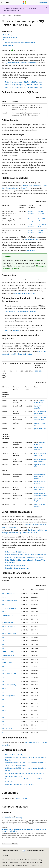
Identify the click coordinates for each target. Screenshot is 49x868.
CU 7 (4, 703)
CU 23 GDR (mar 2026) (10, 601)
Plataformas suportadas (10, 37)
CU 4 (4, 714)
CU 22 (4, 612)
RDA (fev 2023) (7, 729)
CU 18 (4, 641)
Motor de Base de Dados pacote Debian (40, 476)
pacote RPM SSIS (40, 429)
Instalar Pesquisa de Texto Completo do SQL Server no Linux (26, 555)
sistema (38, 261)
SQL (10, 16)
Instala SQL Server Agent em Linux (17, 568)
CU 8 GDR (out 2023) (9, 696)
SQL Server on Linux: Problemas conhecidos (20, 63)
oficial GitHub (31, 250)
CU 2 (4, 721)
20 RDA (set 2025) (8, 623)
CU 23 (4, 604)
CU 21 (4, 619)
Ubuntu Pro (24, 188)
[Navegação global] (2, 3)
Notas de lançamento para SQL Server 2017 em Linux (24, 82)
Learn (4, 16)
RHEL (7, 331)
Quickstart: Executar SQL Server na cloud (20, 784)
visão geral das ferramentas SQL (24, 293)
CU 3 (4, 718)
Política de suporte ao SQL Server (13, 35)
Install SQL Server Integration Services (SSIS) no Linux (24, 557)
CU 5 (4, 710)
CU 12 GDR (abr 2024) (9, 674)
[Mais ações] (46, 16)
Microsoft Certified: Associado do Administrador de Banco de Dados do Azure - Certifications (24, 830)
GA (3, 732)
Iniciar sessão (43, 3)
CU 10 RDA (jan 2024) (9, 685)
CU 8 (4, 699)
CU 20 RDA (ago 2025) (9, 626)
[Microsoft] (25, 3)
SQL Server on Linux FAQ (14, 755)
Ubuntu (15, 331)
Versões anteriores (31, 860)
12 (3, 677)
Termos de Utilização (8, 865)
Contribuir (4, 863)
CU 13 (4, 670)
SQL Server (18, 16)
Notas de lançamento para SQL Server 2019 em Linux (24, 85)
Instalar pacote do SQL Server (16, 552)
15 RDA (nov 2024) (8, 652)
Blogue (41, 860)
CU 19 (4, 637)
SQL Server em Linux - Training (12, 818)
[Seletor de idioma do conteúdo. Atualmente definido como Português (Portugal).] (10, 851)
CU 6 (4, 707)
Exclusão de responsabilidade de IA (12, 860)
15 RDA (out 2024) (8, 656)
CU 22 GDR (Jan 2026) (9, 608)
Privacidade (13, 863)
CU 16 (4, 648)
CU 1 (4, 725)
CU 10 (4, 688)
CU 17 (4, 645)
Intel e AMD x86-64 (31, 240)
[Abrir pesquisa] (36, 3)
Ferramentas (7, 40)
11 (3, 681)
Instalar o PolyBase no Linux (15, 565)
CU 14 (4, 667)
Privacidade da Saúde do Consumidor (32, 863)
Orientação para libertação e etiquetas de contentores (19, 43)
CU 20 (4, 630)
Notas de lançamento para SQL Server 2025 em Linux (24, 87)
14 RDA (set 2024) (8, 663)
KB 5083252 (38, 371)
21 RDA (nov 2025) (8, 615)
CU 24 (4, 597)
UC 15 (4, 659)
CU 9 (4, 692)
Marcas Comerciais (22, 865)
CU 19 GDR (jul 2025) (9, 634)
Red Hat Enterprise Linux (31, 185)
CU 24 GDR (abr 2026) (9, 593)
